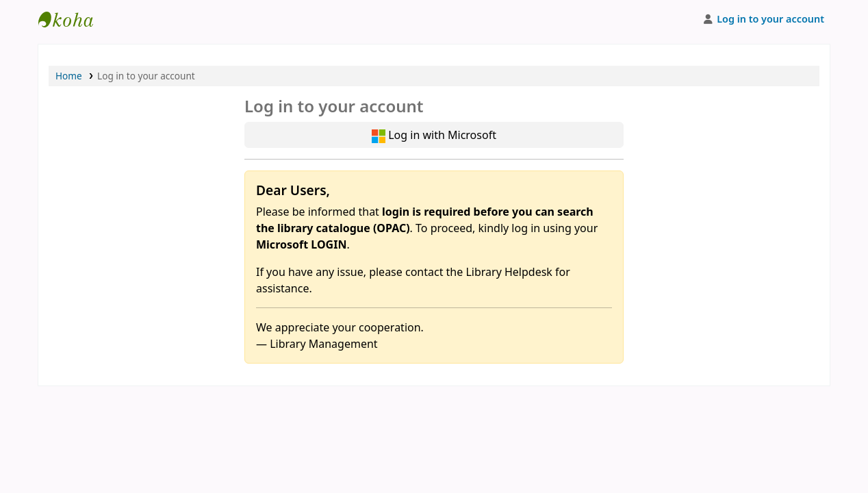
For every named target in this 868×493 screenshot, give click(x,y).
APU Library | (73, 19)
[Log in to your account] (763, 19)
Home (69, 76)
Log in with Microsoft (434, 135)
